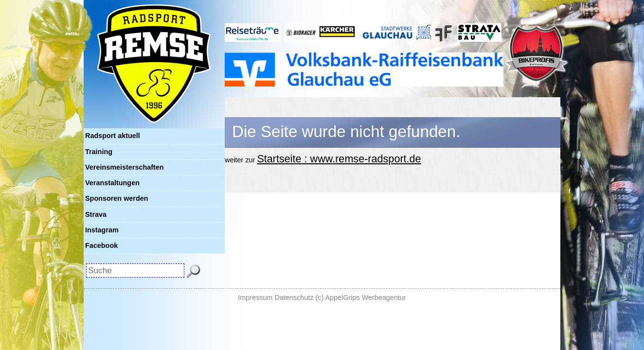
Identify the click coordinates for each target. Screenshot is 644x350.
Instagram (102, 230)
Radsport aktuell (113, 136)
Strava (96, 214)
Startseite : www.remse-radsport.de (339, 159)
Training (99, 152)
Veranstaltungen (112, 183)
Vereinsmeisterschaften (125, 167)
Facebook (101, 245)
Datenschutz (294, 297)
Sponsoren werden (117, 198)
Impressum (255, 297)
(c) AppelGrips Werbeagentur (361, 297)
